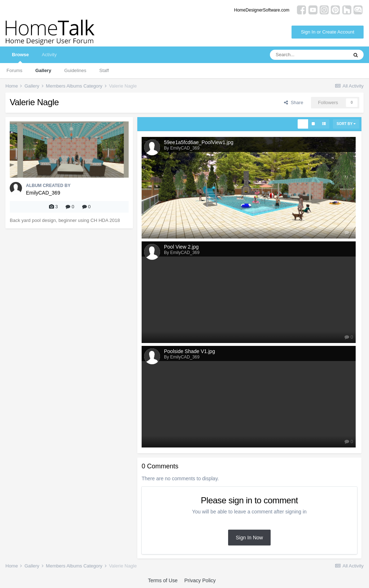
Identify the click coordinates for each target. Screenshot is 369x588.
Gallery (43, 70)
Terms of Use (163, 580)
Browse (20, 57)
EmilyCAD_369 (43, 193)
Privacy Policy (200, 580)
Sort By (346, 124)
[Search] (309, 55)
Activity (49, 55)
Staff (104, 70)
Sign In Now (249, 538)
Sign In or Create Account (328, 32)
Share (294, 103)
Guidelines (75, 70)
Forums (14, 70)
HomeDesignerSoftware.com (262, 10)
